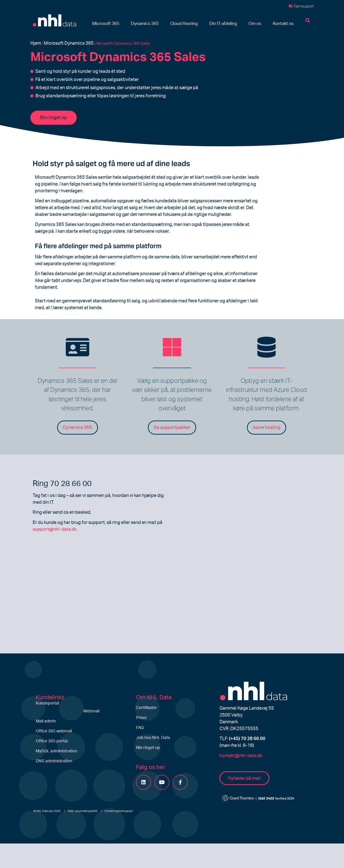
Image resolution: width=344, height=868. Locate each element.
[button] (106, 24)
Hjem (36, 43)
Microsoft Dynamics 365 (69, 43)
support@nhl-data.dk (55, 529)
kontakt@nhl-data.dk (241, 756)
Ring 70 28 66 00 (62, 484)
